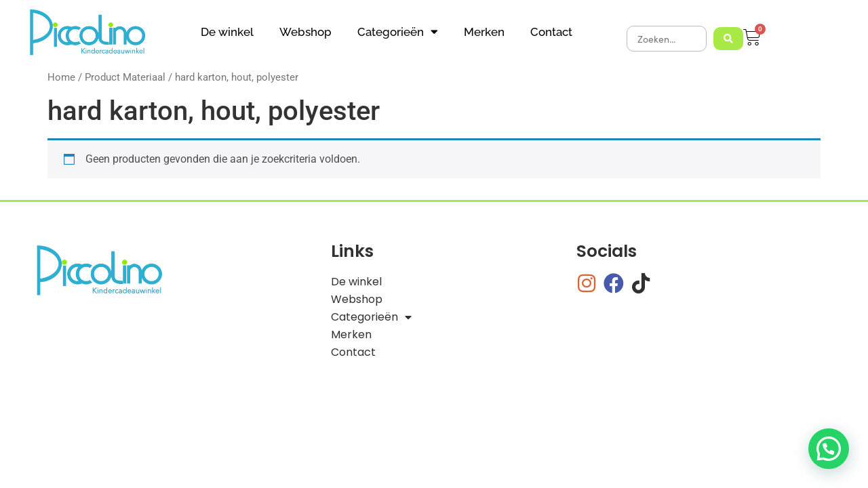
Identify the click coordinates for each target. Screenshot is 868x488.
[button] (829, 449)
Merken (484, 32)
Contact (551, 32)
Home (61, 77)
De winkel (227, 32)
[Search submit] (728, 39)
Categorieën (398, 32)
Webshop (305, 32)
